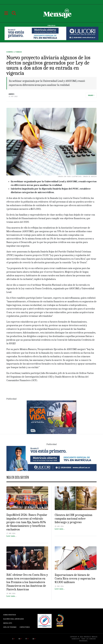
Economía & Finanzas (14, 52)
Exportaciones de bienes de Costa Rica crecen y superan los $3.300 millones (75, 579)
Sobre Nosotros (10, 615)
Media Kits (8, 623)
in (33, 639)
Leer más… (11, 536)
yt (26, 639)
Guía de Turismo (10, 627)
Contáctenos (25, 627)
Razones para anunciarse (13, 619)
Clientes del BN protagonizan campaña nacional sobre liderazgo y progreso (73, 519)
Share (91, 95)
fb (19, 639)
